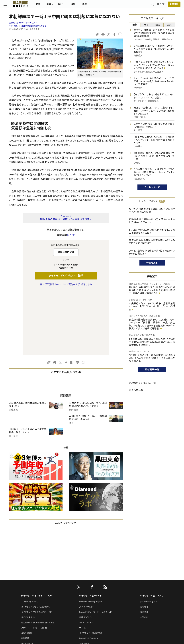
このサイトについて (29, 537)
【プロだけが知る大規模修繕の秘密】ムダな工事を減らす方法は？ (152, 231)
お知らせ (144, 553)
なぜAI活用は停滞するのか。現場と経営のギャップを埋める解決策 (152, 210)
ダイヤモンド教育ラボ (89, 595)
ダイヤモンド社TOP (149, 537)
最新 (135, 25)
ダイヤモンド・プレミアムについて (35, 542)
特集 (78, 6)
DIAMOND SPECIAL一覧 (142, 383)
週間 (158, 25)
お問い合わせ (27, 579)
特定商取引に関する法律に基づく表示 (38, 558)
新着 (44, 6)
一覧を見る (152, 263)
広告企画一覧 (136, 390)
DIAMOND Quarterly (89, 574)
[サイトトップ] (23, 5)
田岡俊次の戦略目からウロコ (34, 26)
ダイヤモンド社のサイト (90, 531)
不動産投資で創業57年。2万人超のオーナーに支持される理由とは (152, 221)
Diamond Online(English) (91, 537)
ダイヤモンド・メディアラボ (91, 600)
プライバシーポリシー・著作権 (34, 563)
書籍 (90, 6)
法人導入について (29, 584)
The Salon (84, 579)
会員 (169, 25)
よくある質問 (27, 569)
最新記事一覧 (152, 370)
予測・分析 (14, 26)
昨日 (146, 25)
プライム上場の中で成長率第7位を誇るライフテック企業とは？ (152, 252)
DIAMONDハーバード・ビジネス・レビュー (98, 548)
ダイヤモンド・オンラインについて (37, 531)
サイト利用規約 (28, 553)
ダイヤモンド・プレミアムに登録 (66, 276)
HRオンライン (85, 584)
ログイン (156, 5)
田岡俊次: (23, 23)
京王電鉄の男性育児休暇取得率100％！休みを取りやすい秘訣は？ (152, 242)
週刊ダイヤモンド (87, 542)
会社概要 (144, 542)
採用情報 (144, 548)
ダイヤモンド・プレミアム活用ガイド (36, 548)
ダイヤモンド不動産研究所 (91, 569)
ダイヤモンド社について (152, 531)
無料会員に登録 (66, 252)
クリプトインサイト (87, 589)
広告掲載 (25, 574)
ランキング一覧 (152, 187)
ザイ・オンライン (86, 558)
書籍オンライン (86, 553)
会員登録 (169, 5)
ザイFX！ (83, 563)
